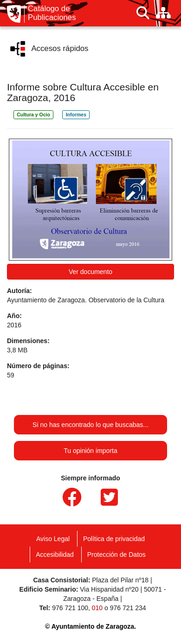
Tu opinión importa (90, 451)
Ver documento (90, 272)
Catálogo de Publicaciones (52, 13)
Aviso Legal (53, 539)
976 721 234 (128, 608)
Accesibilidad (55, 555)
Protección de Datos (116, 555)
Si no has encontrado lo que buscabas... (90, 425)
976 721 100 (70, 608)
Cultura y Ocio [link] (33, 115)
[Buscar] (143, 13)
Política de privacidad (114, 539)
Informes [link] (76, 115)
